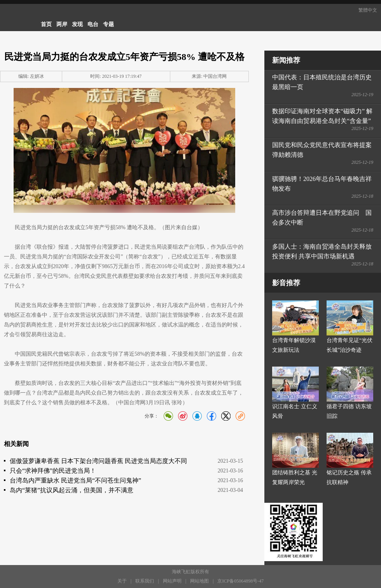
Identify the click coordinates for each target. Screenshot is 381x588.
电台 (93, 24)
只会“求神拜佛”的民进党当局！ (53, 471)
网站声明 (172, 581)
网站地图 (199, 581)
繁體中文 (368, 10)
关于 (122, 581)
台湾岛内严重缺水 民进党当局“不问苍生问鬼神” (75, 480)
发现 (77, 24)
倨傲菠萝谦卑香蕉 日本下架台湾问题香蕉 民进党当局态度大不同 (98, 461)
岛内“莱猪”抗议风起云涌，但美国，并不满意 (72, 490)
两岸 (62, 24)
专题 (108, 24)
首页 (46, 24)
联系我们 (145, 581)
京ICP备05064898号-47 (240, 581)
